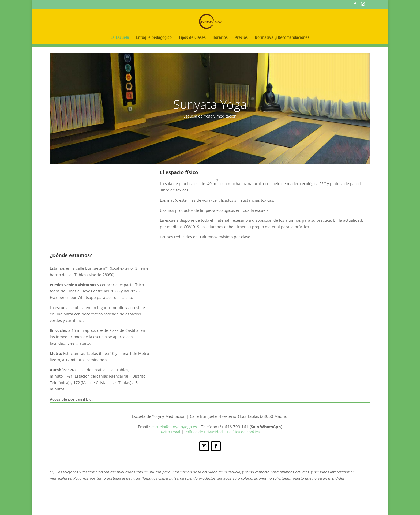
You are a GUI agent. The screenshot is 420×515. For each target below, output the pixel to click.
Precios (241, 38)
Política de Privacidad (204, 432)
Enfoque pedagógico (154, 38)
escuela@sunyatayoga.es (174, 427)
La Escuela (120, 38)
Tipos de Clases (192, 38)
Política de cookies (243, 432)
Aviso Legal (171, 432)
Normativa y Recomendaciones (282, 38)
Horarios (220, 38)
